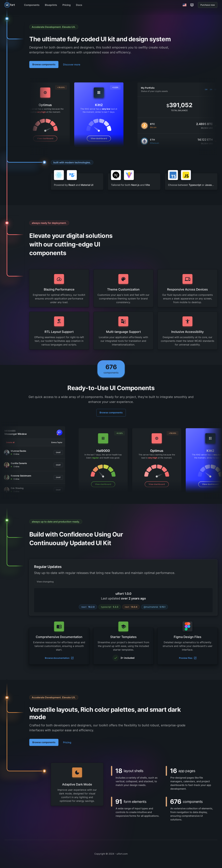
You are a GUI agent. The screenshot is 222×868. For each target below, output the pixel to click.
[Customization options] (192, 5)
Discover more (72, 65)
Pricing (67, 742)
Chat (24, 452)
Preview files (188, 658)
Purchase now (208, 5)
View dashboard (79, 138)
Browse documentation (59, 658)
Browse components (44, 64)
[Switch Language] (185, 5)
